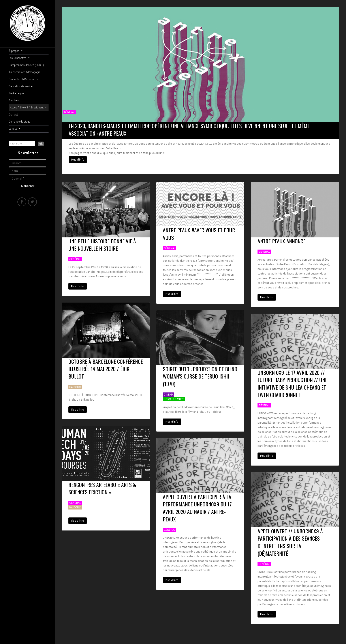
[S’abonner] (28, 186)
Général (69, 112)
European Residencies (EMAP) (26, 65)
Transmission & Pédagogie (24, 72)
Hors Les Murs (174, 397)
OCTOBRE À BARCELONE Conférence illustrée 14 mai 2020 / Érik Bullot (106, 367)
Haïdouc (75, 385)
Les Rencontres (19, 58)
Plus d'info (78, 160)
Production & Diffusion (23, 79)
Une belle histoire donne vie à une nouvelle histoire (102, 243)
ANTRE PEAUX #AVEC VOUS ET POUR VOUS (199, 232)
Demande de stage (19, 122)
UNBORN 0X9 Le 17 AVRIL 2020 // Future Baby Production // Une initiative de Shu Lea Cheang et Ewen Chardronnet (292, 382)
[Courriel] (28, 179)
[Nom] (28, 171)
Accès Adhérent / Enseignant (28, 108)
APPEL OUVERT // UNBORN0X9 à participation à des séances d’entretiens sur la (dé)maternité (290, 540)
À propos (16, 51)
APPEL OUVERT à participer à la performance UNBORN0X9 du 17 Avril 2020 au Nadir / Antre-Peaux (197, 506)
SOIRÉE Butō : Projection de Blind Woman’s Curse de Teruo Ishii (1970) (200, 374)
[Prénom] (28, 163)
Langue (14, 129)
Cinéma (169, 393)
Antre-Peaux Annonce (281, 239)
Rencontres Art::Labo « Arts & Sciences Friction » (102, 487)
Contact (13, 115)
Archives (14, 100)
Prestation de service (21, 86)
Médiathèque (16, 93)
